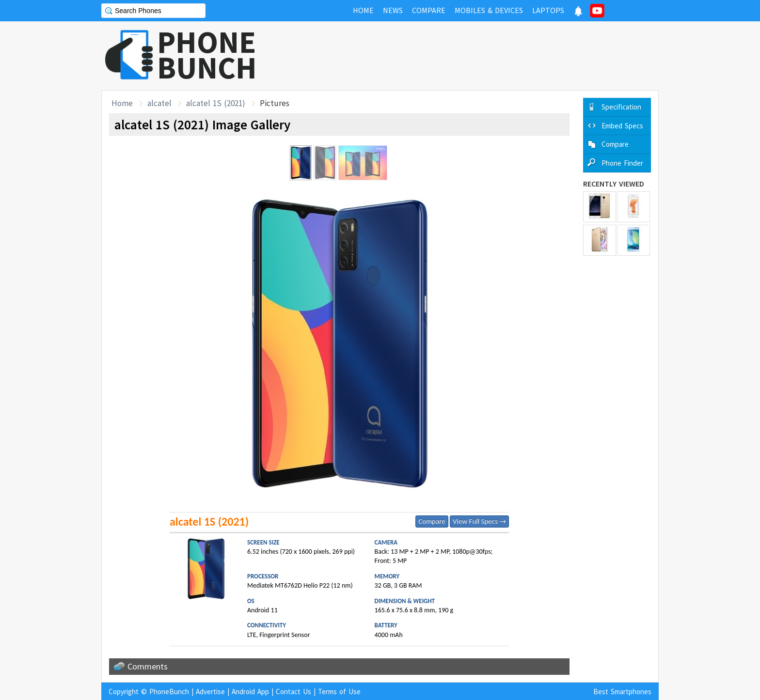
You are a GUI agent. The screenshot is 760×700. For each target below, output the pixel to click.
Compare (432, 521)
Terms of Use (339, 692)
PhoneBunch (169, 692)
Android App (250, 692)
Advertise (210, 692)
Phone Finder (622, 163)
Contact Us (293, 692)
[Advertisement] (482, 56)
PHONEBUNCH (207, 55)
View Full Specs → (479, 521)
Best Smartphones (622, 692)
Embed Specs (622, 126)
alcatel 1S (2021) (216, 103)
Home (122, 103)
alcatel (159, 103)
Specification (621, 107)
